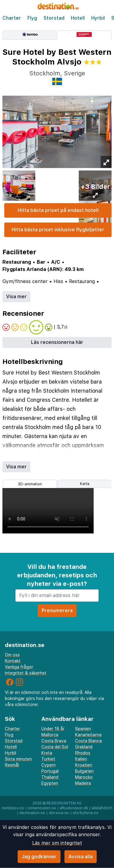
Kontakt (13, 661)
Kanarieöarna (88, 735)
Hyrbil (98, 18)
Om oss (12, 655)
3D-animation (30, 484)
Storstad (54, 18)
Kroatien (84, 765)
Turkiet (48, 759)
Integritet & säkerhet (26, 673)
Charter (12, 18)
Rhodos (83, 753)
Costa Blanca (88, 741)
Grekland (84, 747)
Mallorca (50, 735)
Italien (81, 759)
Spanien (83, 729)
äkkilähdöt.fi (102, 808)
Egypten (50, 783)
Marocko (84, 777)
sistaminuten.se (42, 808)
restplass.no (13, 808)
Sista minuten (18, 759)
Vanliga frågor (19, 667)
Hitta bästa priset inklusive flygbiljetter (58, 230)
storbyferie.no (86, 813)
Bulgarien (84, 771)
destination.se (32, 813)
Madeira (83, 783)
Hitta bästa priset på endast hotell (58, 210)
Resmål (12, 765)
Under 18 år (53, 729)
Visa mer (16, 297)
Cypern (48, 765)
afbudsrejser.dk (74, 808)
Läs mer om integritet (57, 843)
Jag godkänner (39, 857)
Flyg (32, 18)
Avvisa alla (81, 857)
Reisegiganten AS (64, 803)
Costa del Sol (55, 747)
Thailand (50, 777)
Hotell (78, 18)
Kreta (47, 753)
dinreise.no (59, 813)
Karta (85, 484)
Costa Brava (54, 741)
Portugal (50, 771)
